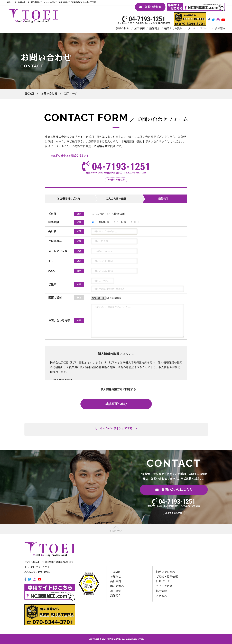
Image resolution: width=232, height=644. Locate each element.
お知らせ (116, 577)
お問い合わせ (150, 7)
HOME (115, 572)
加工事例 (140, 28)
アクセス (205, 28)
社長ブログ (163, 581)
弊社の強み (122, 28)
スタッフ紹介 (164, 586)
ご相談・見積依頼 (167, 577)
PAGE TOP (116, 531)
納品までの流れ (173, 28)
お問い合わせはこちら (174, 490)
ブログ (192, 28)
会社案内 (220, 28)
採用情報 (161, 591)
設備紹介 (154, 28)
